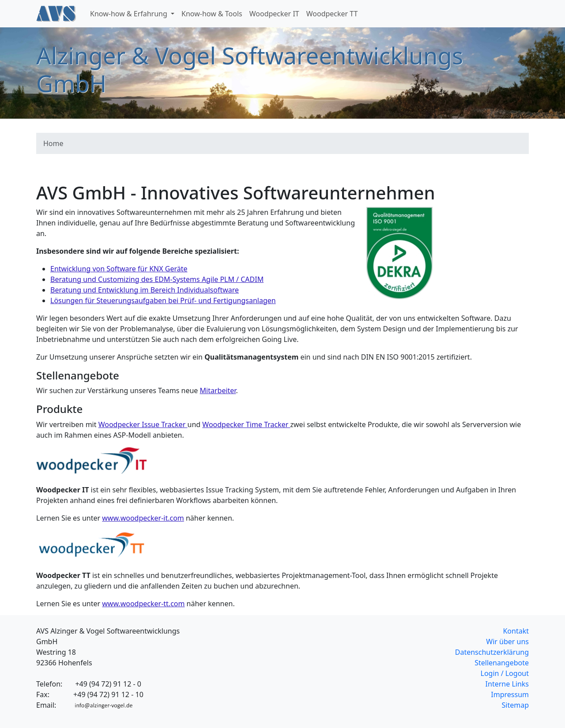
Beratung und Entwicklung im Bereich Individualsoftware (145, 290)
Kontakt (516, 631)
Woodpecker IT (274, 14)
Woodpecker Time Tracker (246, 424)
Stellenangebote (502, 663)
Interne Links (507, 684)
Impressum (510, 694)
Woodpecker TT (332, 14)
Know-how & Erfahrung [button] (130, 14)
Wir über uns (507, 642)
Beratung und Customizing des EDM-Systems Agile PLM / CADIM (157, 279)
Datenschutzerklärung (492, 652)
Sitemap (516, 705)
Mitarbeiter (218, 390)
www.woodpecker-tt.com (143, 604)
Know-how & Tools (212, 14)
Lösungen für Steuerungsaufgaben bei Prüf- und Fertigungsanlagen (163, 300)
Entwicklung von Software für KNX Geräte (119, 269)
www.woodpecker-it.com (143, 518)
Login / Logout (505, 673)
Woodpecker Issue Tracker (143, 424)
